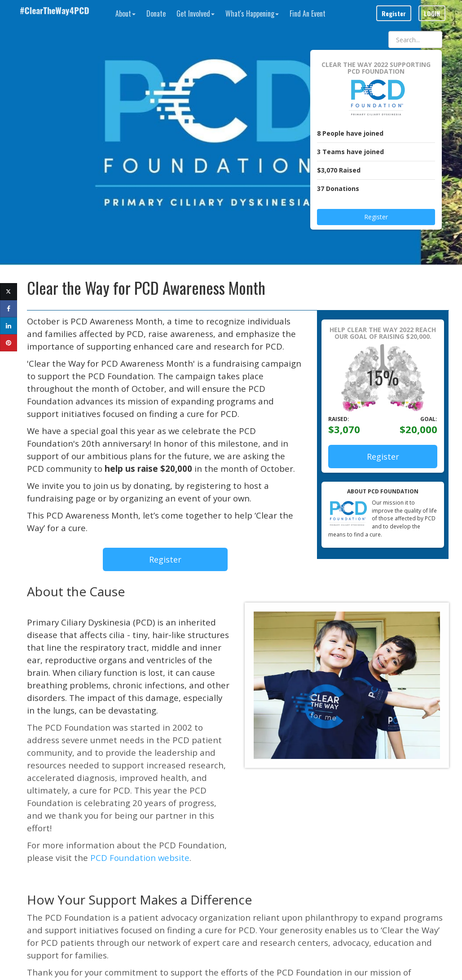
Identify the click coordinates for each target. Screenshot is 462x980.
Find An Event (308, 13)
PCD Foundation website (140, 858)
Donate (156, 13)
